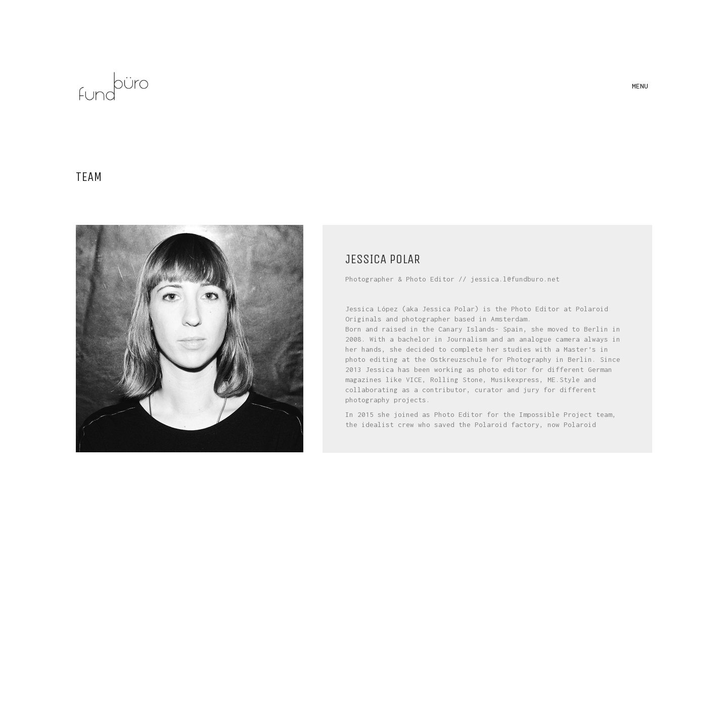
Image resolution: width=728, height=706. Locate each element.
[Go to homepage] (114, 86)
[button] (642, 86)
